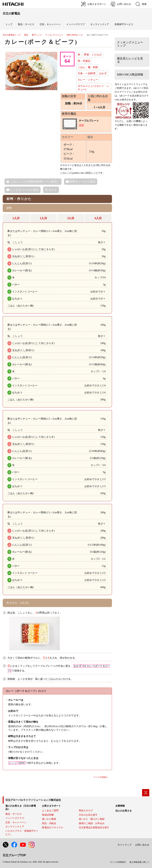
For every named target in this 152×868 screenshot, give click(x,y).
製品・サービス (14, 814)
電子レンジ (37, 35)
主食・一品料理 (87, 73)
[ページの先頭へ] (146, 793)
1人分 (16, 218)
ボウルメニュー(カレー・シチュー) (93, 88)
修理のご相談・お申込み (92, 823)
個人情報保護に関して (139, 862)
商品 (26, 35)
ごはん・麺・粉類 (88, 67)
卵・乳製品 (84, 61)
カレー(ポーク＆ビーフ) (41, 42)
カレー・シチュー (88, 80)
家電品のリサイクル (53, 827)
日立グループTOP (14, 855)
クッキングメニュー (54, 35)
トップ (9, 24)
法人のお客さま (124, 811)
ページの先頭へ (101, 777)
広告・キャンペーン (16, 822)
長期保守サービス (124, 24)
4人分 (98, 218)
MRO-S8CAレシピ (75, 35)
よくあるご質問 (50, 810)
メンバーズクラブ (76, 24)
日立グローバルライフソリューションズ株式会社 (33, 800)
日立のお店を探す (88, 815)
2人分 (43, 218)
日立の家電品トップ (12, 35)
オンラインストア (100, 24)
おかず (103, 73)
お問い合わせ (142, 845)
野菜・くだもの (93, 55)
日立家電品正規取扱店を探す (94, 827)
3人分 (71, 218)
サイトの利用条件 (118, 862)
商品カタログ (86, 810)
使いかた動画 (49, 819)
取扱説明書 (48, 815)
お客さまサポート (51, 806)
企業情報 (120, 806)
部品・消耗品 (49, 823)
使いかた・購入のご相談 (92, 819)
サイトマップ (125, 845)
